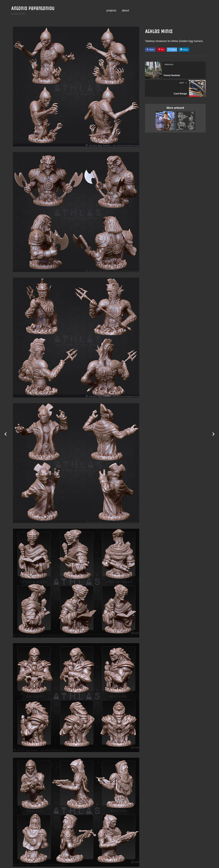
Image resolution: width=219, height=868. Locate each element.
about (125, 10)
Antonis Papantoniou (33, 8)
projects (111, 10)
